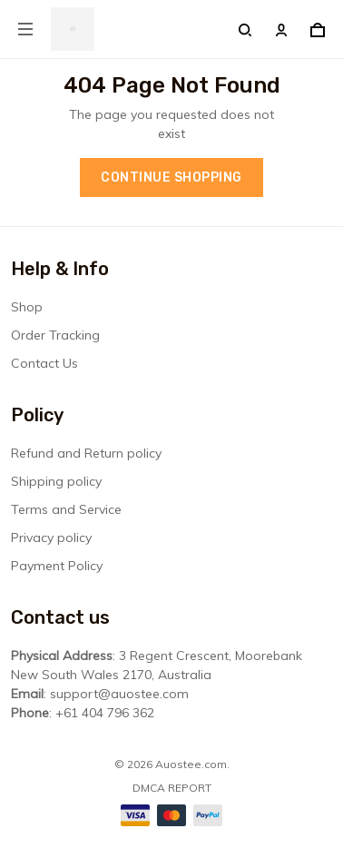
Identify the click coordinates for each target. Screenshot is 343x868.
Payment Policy (57, 566)
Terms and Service (66, 509)
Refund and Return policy (86, 453)
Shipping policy (56, 481)
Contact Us (44, 363)
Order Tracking (55, 335)
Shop (27, 307)
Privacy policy (51, 538)
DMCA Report (172, 788)
